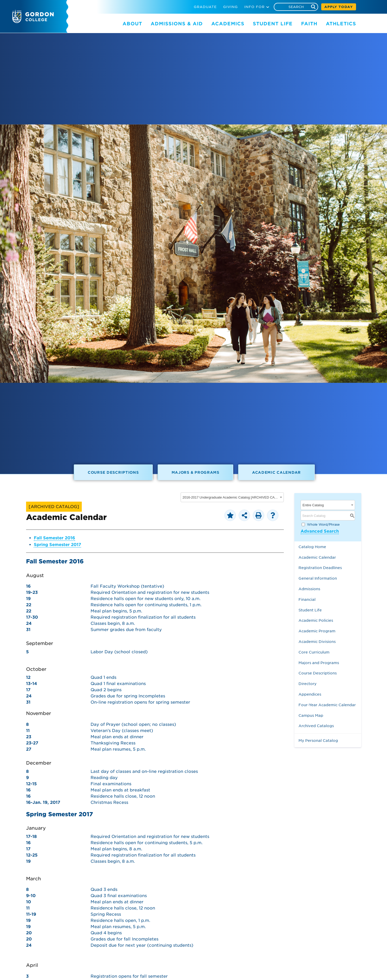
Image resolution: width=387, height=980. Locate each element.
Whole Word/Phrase (323, 524)
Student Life (310, 610)
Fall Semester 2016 (54, 538)
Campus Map (311, 715)
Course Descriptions (113, 472)
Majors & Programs (195, 472)
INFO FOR (255, 7)
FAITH (309, 24)
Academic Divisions (317, 641)
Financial (307, 599)
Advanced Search (320, 531)
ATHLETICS (341, 24)
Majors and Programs (319, 663)
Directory (308, 684)
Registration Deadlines (320, 568)
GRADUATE (205, 7)
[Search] (296, 7)
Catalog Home (312, 547)
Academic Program (317, 631)
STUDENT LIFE (273, 24)
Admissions (309, 589)
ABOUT (132, 24)
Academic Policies (316, 620)
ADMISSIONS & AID (177, 24)
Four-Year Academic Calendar (327, 705)
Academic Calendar (276, 472)
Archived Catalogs (316, 726)
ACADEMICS (228, 24)
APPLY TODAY (339, 7)
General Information (318, 578)
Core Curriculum (314, 652)
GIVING (231, 7)
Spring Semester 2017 (57, 545)
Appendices (310, 694)
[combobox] (232, 497)
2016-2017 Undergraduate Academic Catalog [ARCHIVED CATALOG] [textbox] (231, 497)
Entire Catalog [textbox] (313, 505)
